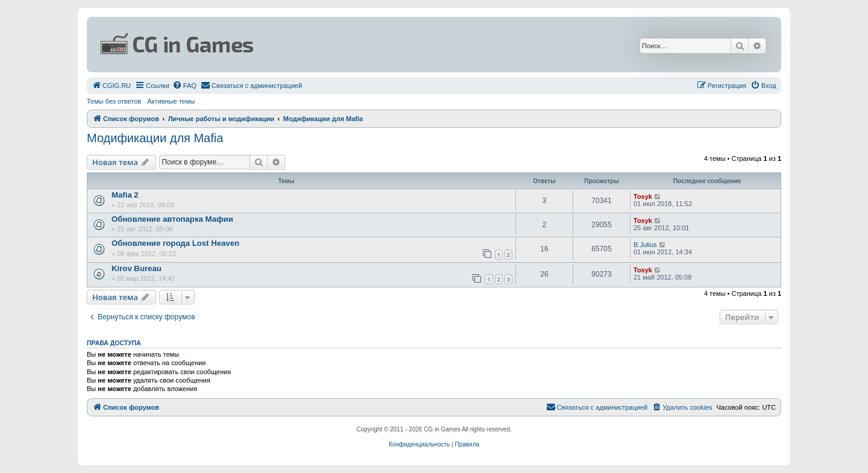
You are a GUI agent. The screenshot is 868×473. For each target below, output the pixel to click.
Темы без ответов (114, 101)
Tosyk (643, 196)
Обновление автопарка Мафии (172, 219)
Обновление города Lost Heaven (175, 243)
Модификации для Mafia (155, 138)
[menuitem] (111, 86)
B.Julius (645, 245)
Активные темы (171, 101)
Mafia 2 (125, 195)
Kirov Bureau (137, 268)
